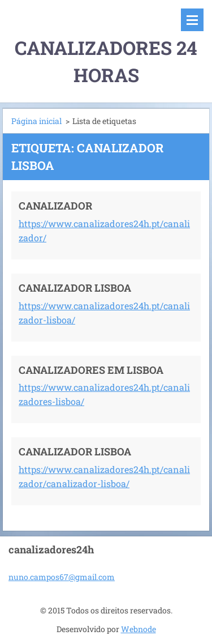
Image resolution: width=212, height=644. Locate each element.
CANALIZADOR (55, 206)
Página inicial (36, 121)
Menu (192, 20)
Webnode (139, 629)
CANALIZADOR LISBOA (75, 288)
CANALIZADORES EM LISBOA (91, 370)
